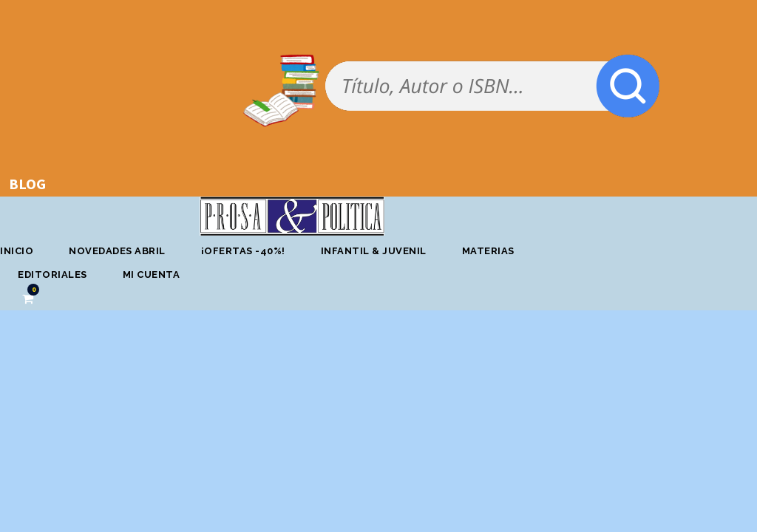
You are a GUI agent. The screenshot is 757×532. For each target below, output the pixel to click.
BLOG (27, 184)
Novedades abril (117, 251)
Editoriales (52, 274)
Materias (488, 251)
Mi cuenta (152, 274)
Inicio (17, 251)
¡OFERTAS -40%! (243, 251)
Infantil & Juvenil (374, 251)
